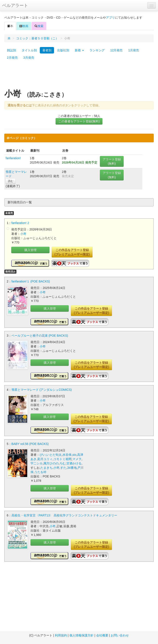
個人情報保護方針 (81, 635)
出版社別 (63, 50)
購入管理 (30, 250)
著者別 (47, 50)
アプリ (110, 18)
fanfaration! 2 (20, 223)
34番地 (72, 468)
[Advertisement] (79, 76)
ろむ (62, 463)
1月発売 (134, 50)
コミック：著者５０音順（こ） (37, 38)
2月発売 (12, 58)
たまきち (46, 468)
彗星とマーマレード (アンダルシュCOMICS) (42, 390)
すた (63, 468)
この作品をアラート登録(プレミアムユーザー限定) (72, 252)
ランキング (97, 50)
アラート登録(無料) (112, 161)
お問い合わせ (120, 635)
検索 (39, 26)
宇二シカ (37, 463)
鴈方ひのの (51, 463)
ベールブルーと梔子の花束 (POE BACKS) (40, 336)
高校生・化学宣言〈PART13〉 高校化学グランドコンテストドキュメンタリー (64, 515)
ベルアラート (15, 5)
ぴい (43, 455)
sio (74, 455)
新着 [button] (79, 50)
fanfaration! (13, 158)
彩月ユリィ (45, 459)
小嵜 (23, 234)
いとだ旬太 (54, 455)
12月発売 (117, 50)
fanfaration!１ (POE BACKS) (31, 281)
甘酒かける (74, 463)
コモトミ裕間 (62, 459)
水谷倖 (67, 455)
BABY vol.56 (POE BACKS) (30, 444)
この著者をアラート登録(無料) (79, 121)
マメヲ (77, 459)
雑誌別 (11, 50)
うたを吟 (40, 472)
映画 (24, 26)
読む (11, 181)
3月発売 (29, 58)
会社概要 (102, 635)
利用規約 (61, 635)
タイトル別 (29, 50)
